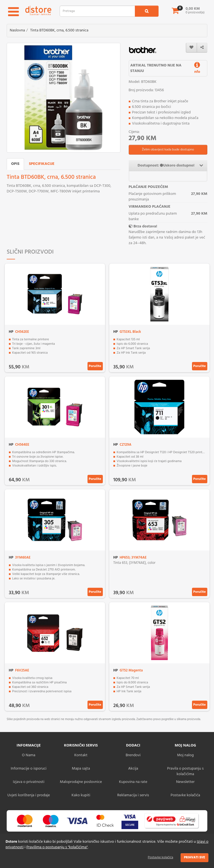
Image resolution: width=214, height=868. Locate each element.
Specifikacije (42, 164)
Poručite (95, 366)
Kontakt (81, 755)
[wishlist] (191, 48)
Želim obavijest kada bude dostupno (168, 150)
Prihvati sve (194, 857)
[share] (202, 48)
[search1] (147, 11)
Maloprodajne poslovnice (81, 782)
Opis (15, 164)
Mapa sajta (81, 769)
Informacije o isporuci (29, 769)
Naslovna (17, 30)
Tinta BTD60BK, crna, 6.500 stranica (59, 30)
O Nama (29, 755)
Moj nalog (185, 755)
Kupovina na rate (133, 782)
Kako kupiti (81, 795)
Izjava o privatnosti (29, 782)
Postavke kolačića (161, 857)
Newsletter (185, 782)
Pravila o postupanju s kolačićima (185, 771)
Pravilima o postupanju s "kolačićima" (57, 847)
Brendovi (133, 755)
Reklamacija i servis (133, 795)
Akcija (133, 769)
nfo (197, 69)
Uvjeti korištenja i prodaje (29, 795)
